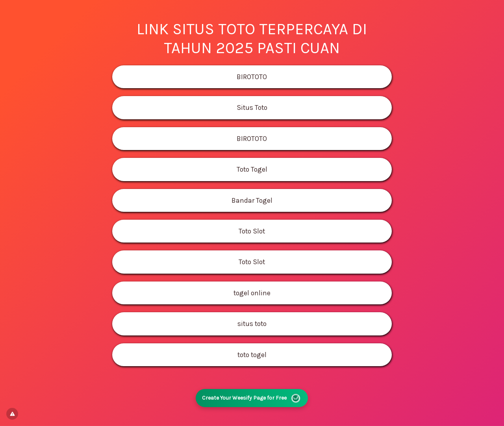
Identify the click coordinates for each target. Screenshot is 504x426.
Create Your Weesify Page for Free (252, 398)
